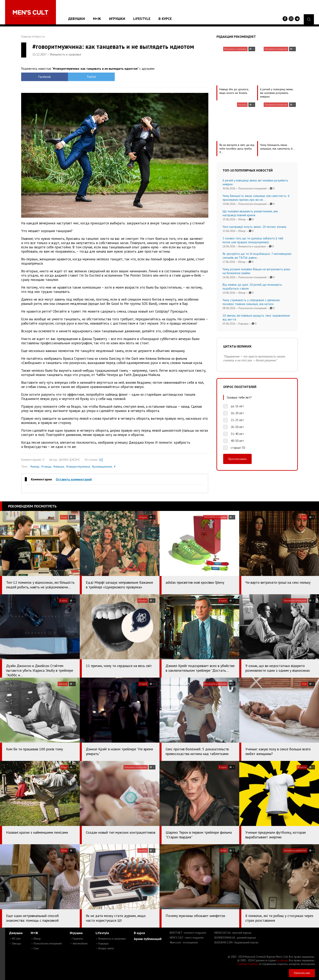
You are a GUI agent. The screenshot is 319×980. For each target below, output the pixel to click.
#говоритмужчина (78, 467)
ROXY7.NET (188, 933)
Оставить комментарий (74, 479)
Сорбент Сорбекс (248, 964)
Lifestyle (142, 19)
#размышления (102, 467)
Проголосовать (237, 459)
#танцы (46, 467)
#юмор (35, 467)
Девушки (76, 19)
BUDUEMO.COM (236, 943)
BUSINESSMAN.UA (235, 938)
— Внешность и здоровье (111, 939)
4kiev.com (184, 943)
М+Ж (97, 19)
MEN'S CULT (187, 938)
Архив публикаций (148, 939)
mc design (282, 960)
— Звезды (15, 944)
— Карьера (102, 944)
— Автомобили (79, 944)
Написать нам (302, 973)
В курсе (165, 19)
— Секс (35, 948)
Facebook (45, 77)
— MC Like (15, 939)
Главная (26, 36)
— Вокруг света (105, 948)
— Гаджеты (76, 939)
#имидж (59, 467)
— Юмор (36, 939)
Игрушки (117, 19)
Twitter (91, 77)
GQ (101, 460)
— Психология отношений (46, 944)
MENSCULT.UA (233, 933)
